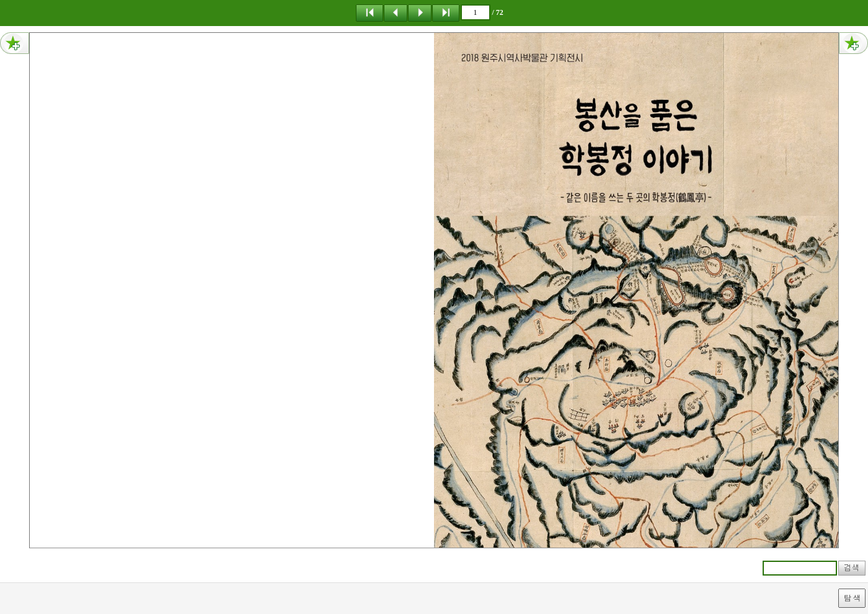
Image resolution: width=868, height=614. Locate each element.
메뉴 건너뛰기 (0, 0)
